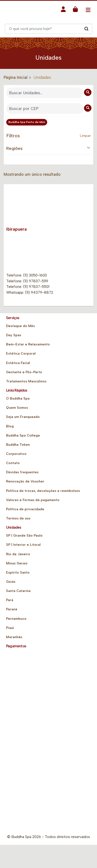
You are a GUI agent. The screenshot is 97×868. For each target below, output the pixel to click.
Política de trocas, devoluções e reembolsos (43, 491)
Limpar (85, 136)
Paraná (12, 609)
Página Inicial (16, 77)
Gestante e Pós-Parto (24, 372)
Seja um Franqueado (23, 417)
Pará (10, 600)
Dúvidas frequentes (22, 472)
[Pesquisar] (86, 29)
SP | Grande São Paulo (24, 536)
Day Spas (14, 335)
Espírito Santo (18, 573)
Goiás (11, 582)
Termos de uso (18, 518)
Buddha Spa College (23, 435)
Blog (10, 426)
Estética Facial (18, 363)
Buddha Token (18, 445)
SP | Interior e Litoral (23, 545)
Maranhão (14, 637)
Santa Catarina (18, 591)
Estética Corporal (21, 354)
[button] (63, 11)
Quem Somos (17, 408)
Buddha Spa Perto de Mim (27, 122)
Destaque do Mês (20, 326)
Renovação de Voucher (25, 481)
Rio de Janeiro (18, 554)
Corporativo (16, 454)
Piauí (10, 628)
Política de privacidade (25, 509)
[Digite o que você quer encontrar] (48, 29)
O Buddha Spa (18, 398)
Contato (13, 463)
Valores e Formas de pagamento (33, 500)
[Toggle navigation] (88, 10)
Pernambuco (16, 619)
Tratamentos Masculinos (26, 381)
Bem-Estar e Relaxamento (28, 344)
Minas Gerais (17, 563)
